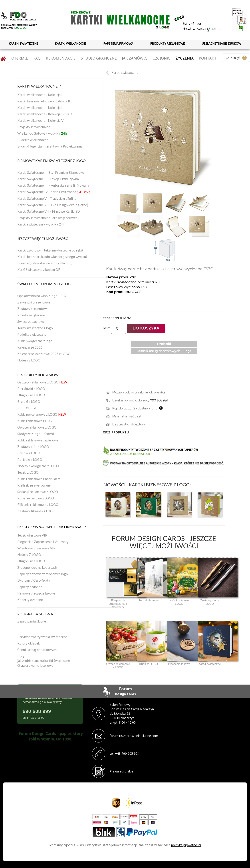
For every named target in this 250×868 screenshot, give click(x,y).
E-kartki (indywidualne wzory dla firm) (45, 263)
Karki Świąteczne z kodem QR (39, 269)
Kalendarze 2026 (30, 347)
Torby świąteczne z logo (35, 328)
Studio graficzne (99, 58)
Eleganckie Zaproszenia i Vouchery (43, 542)
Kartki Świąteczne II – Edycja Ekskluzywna (48, 179)
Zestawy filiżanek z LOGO (36, 511)
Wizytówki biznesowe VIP (36, 548)
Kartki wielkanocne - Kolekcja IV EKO (45, 114)
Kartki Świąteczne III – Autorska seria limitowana (53, 185)
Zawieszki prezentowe (34, 302)
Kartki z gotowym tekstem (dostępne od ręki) (50, 250)
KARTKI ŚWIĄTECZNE (23, 44)
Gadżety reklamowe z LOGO (42, 382)
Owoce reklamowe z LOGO (37, 427)
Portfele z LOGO (30, 459)
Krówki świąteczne (31, 315)
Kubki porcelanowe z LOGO (42, 414)
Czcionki (162, 58)
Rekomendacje (61, 58)
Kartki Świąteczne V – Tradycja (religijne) (47, 198)
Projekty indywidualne (34, 127)
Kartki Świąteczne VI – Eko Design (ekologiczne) (53, 205)
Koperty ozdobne (30, 600)
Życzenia (185, 58)
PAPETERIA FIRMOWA (118, 44)
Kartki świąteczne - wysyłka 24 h (41, 224)
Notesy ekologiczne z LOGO (38, 466)
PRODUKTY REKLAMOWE (168, 44)
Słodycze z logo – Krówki (36, 434)
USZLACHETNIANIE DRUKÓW (221, 44)
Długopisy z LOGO (31, 395)
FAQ (37, 58)
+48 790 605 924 (127, 753)
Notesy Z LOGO (29, 555)
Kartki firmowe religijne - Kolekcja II (44, 101)
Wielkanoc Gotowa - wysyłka (42, 133)
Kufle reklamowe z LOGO (36, 498)
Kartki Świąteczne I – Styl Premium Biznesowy (51, 172)
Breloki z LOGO (29, 401)
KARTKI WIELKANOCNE (71, 44)
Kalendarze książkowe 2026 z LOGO (44, 354)
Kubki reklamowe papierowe (38, 440)
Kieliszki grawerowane (34, 485)
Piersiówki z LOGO (31, 389)
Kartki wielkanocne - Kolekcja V (40, 120)
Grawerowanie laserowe (35, 665)
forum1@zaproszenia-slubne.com (134, 736)
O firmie (20, 58)
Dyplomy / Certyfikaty (34, 580)
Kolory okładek (29, 643)
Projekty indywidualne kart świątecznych (47, 218)
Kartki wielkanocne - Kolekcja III (41, 108)
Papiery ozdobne (30, 587)
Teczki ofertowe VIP (32, 535)
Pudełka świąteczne (32, 334)
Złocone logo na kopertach (37, 567)
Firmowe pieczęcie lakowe (36, 593)
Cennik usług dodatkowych (37, 650)
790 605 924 (159, 400)
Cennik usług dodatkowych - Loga (164, 351)
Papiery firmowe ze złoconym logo (43, 574)
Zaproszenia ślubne (32, 621)
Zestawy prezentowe (33, 309)
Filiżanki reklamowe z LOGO (38, 505)
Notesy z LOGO (29, 360)
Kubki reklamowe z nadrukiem (39, 479)
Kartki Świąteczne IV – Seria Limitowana (54, 192)
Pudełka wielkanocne (33, 140)
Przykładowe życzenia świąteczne (42, 637)
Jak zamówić (135, 58)
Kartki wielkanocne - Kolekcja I (40, 95)
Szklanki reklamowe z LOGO (38, 492)
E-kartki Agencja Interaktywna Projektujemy (50, 146)
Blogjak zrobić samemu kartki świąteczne (44, 659)
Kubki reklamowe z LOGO (36, 421)
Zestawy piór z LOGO (33, 447)
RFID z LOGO (27, 408)
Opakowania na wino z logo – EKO (42, 296)
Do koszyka (146, 328)
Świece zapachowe (31, 321)
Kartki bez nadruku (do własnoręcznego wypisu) (52, 257)
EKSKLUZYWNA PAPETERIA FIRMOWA (52, 527)
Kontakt (208, 58)
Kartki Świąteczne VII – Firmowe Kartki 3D (49, 211)
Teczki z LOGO (28, 472)
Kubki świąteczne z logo (35, 341)
